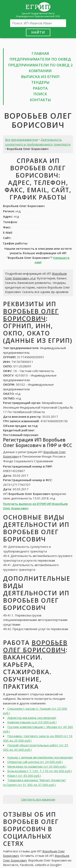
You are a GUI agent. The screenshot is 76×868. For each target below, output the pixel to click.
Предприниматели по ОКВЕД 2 (40, 65)
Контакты (40, 100)
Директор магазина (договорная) (32, 718)
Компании (40, 71)
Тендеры (40, 82)
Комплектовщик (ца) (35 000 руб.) (32, 722)
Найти (38, 32)
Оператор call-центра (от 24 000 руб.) (35, 762)
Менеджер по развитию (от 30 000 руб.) (37, 766)
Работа (40, 88)
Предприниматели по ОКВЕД (40, 59)
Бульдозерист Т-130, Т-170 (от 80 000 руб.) (40, 771)
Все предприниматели (21, 140)
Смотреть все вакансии (38, 799)
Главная (40, 53)
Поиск (40, 94)
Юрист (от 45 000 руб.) (24, 776)
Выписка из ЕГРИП (40, 77)
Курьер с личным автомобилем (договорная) (40, 757)
